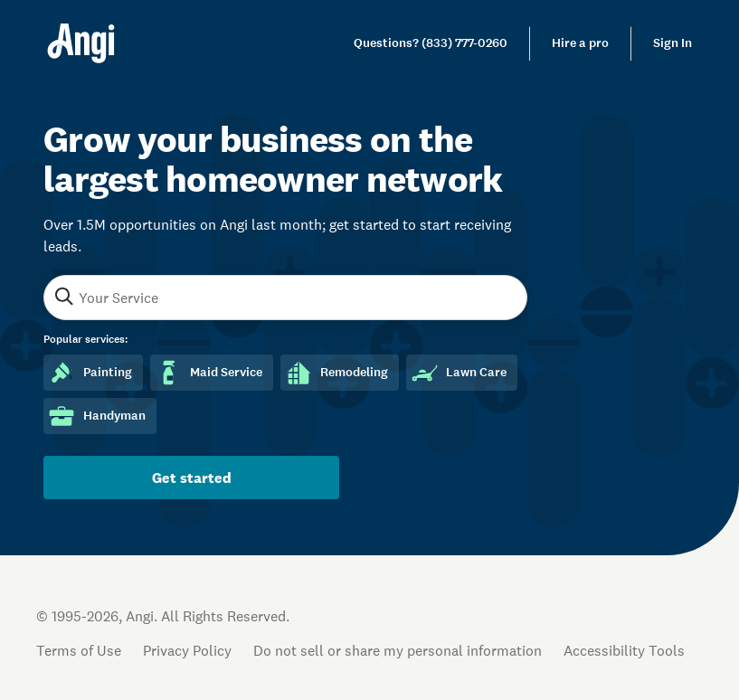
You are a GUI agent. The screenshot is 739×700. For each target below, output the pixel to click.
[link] (431, 43)
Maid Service (208, 373)
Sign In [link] (673, 43)
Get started (192, 478)
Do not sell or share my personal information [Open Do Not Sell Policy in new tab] (398, 650)
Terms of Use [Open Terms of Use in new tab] (79, 650)
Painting (90, 373)
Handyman (96, 416)
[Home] (81, 43)
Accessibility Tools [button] (624, 650)
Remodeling (336, 373)
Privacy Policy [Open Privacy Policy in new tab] (187, 650)
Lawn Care (458, 373)
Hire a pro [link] (580, 43)
